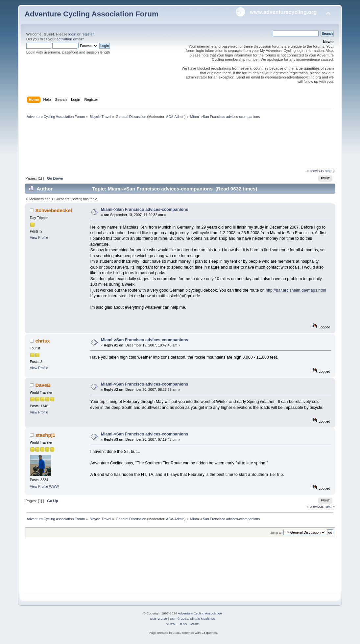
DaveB (43, 385)
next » (330, 171)
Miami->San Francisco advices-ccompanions (145, 210)
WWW (54, 486)
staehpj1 (45, 435)
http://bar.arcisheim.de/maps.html (296, 290)
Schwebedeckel (54, 210)
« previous (315, 171)
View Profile (39, 237)
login (72, 34)
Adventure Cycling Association (200, 613)
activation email (69, 39)
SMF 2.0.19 (158, 619)
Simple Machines (203, 619)
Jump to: (277, 533)
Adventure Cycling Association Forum (92, 14)
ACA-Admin (175, 117)
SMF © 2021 (179, 619)
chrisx (42, 341)
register (88, 34)
